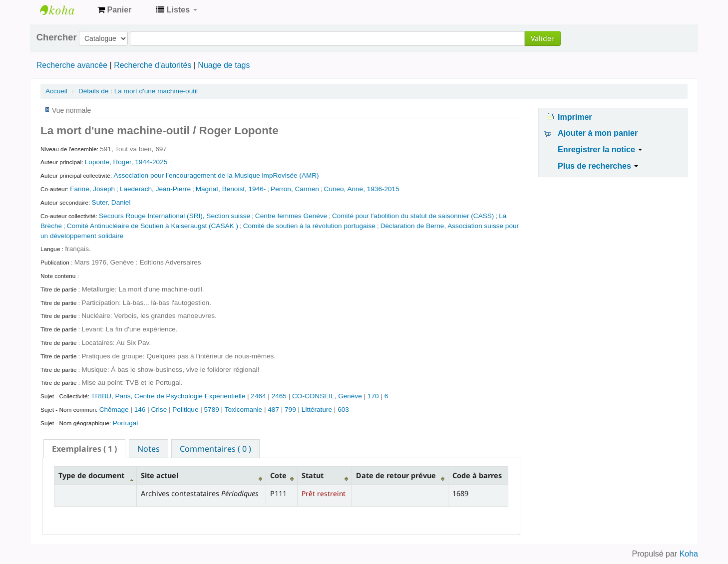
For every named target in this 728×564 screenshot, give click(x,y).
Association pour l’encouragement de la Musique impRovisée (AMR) (216, 175)
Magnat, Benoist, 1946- (231, 189)
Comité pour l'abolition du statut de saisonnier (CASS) (413, 216)
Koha (689, 554)
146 (140, 410)
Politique (186, 410)
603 (343, 410)
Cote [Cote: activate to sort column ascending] (278, 475)
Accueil (56, 91)
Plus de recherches (598, 166)
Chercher (57, 37)
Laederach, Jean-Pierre (155, 189)
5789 (212, 410)
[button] (114, 10)
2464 (258, 396)
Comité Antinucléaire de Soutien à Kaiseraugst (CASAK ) (153, 226)
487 (273, 410)
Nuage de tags (224, 65)
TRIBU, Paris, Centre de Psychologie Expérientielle (169, 396)
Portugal (126, 423)
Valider (543, 38)
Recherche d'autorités (153, 65)
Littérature (318, 410)
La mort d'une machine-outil (138, 91)
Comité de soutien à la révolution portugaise (309, 226)
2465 (279, 396)
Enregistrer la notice (600, 149)
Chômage (115, 410)
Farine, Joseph (92, 189)
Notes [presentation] (149, 449)
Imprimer (575, 117)
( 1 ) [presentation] (84, 449)
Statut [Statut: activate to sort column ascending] (313, 475)
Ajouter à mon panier (598, 133)
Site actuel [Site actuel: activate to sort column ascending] (160, 475)
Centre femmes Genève (291, 216)
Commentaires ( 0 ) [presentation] (215, 449)
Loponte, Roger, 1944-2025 (126, 162)
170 (373, 396)
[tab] (84, 449)
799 (290, 410)
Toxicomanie (244, 410)
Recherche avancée (72, 65)
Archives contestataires (65, 10)
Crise (160, 410)
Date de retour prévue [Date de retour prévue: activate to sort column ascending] (396, 475)
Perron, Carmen (295, 189)
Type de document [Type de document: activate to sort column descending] (91, 475)
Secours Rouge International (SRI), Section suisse (175, 216)
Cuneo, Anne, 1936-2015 (362, 189)
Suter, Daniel (111, 202)
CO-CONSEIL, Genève (328, 396)
